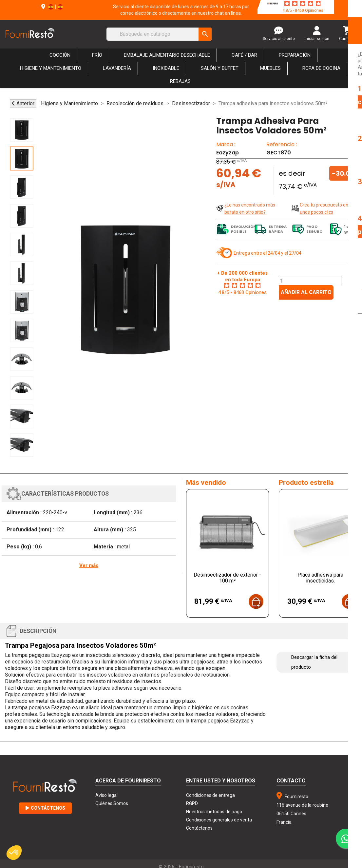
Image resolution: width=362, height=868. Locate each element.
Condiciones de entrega (210, 795)
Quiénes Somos (112, 803)
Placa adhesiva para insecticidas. (320, 578)
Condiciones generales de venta (219, 820)
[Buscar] (159, 34)
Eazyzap (228, 153)
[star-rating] (303, 4)
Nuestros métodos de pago (214, 812)
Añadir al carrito (306, 292)
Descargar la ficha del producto (314, 662)
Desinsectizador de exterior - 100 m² (227, 578)
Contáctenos (45, 808)
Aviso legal (106, 795)
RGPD (192, 803)
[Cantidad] (310, 281)
